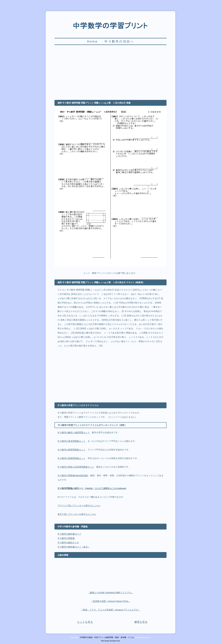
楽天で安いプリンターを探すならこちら (77, 514)
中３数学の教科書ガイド (69, 534)
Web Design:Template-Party (110, 641)
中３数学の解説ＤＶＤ (68, 543)
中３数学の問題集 (66, 538)
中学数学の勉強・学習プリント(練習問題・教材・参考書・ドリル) (107, 637)
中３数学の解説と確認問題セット (74, 433)
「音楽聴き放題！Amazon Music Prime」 (110, 601)
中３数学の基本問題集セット (72, 441)
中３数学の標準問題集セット (72, 450)
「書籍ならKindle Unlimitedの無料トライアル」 (110, 593)
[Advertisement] (110, 74)
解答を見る (141, 622)
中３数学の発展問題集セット (72, 458)
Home (92, 41)
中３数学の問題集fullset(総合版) (73, 475)
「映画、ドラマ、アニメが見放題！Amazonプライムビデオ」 (110, 610)
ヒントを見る (85, 622)
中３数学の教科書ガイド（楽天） (74, 547)
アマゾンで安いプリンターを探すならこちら (79, 506)
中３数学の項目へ (119, 41)
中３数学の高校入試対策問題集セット (76, 467)
